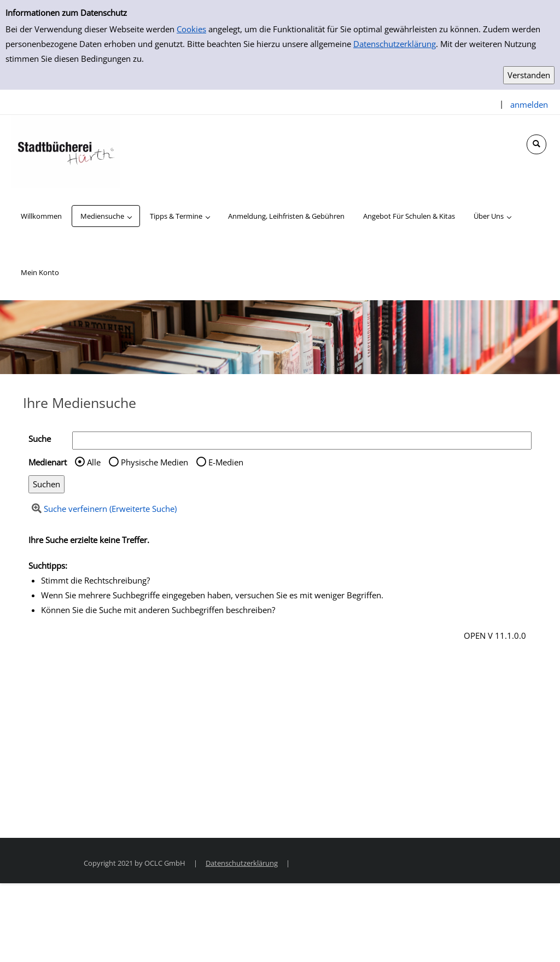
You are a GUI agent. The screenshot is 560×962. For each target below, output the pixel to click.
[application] (106, 216)
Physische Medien (154, 462)
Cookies (191, 29)
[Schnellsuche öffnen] (536, 144)
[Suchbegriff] (302, 441)
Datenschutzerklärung (395, 44)
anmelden (529, 104)
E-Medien (226, 462)
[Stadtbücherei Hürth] (66, 150)
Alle (94, 462)
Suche (40, 439)
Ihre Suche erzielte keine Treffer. (89, 540)
